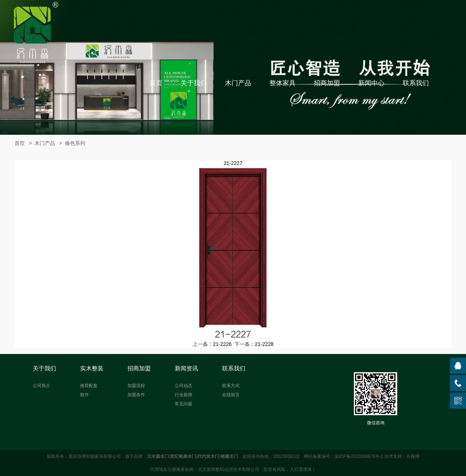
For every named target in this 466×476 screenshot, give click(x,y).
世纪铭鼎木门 (183, 456)
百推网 (413, 456)
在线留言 (231, 395)
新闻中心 (371, 83)
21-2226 (222, 344)
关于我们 (194, 83)
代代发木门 (208, 456)
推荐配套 (89, 386)
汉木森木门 (158, 456)
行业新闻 (183, 395)
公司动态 (183, 386)
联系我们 (416, 83)
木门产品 (238, 83)
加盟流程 (136, 386)
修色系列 (75, 143)
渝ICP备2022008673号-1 (359, 456)
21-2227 (233, 163)
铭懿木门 (229, 456)
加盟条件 (136, 395)
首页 (156, 83)
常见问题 (183, 404)
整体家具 (283, 83)
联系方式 (231, 386)
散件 (84, 395)
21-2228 (264, 344)
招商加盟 (327, 83)
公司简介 (42, 386)
